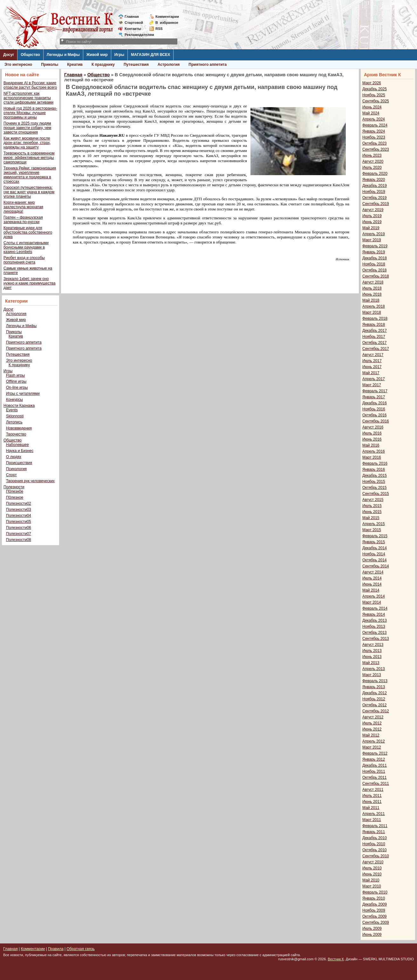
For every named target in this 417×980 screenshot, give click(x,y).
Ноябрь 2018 (374, 264)
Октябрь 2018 (375, 270)
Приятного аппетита (208, 65)
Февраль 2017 (375, 391)
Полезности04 (19, 516)
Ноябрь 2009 (374, 910)
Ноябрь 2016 (374, 409)
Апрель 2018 (374, 306)
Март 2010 (372, 886)
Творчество (16, 434)
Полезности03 (19, 510)
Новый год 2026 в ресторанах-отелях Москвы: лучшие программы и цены (30, 113)
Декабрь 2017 (375, 331)
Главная (132, 17)
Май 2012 (371, 735)
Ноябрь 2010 (374, 844)
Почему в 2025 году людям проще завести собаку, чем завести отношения (27, 128)
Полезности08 (19, 540)
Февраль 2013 (375, 681)
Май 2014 (371, 590)
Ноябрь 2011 (374, 771)
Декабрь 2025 (375, 89)
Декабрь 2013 (375, 620)
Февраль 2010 (375, 892)
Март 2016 (372, 457)
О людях (14, 457)
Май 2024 (371, 113)
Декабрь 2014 (375, 548)
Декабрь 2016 (375, 403)
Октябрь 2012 (375, 705)
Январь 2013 (374, 687)
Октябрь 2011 (375, 778)
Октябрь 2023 (375, 143)
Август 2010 (373, 862)
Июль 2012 (372, 723)
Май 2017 (371, 373)
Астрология (169, 65)
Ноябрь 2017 (374, 337)
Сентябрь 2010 (376, 856)
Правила (56, 949)
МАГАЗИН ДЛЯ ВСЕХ (150, 55)
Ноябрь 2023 (374, 137)
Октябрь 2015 (375, 488)
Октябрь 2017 (375, 343)
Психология (16, 469)
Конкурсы (14, 400)
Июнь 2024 (372, 107)
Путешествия (136, 65)
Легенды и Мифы (63, 55)
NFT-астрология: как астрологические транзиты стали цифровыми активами (28, 98)
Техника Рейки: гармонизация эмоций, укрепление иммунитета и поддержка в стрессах (30, 175)
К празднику (103, 65)
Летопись (14, 422)
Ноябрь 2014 (374, 554)
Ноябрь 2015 (374, 482)
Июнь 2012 (372, 729)
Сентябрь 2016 (376, 421)
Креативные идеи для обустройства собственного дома (28, 232)
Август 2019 (373, 210)
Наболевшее (17, 445)
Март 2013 (372, 675)
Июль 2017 (372, 361)
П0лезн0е (15, 491)
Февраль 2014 (375, 608)
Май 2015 (371, 518)
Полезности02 (19, 504)
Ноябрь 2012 (374, 699)
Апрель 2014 (374, 596)
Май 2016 (371, 445)
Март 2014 (372, 602)
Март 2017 (372, 385)
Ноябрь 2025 (374, 95)
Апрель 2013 (374, 669)
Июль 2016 (372, 433)
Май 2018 (371, 300)
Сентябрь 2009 (376, 922)
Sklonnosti (15, 416)
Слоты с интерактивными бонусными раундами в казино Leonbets (26, 247)
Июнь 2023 (372, 155)
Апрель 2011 (374, 814)
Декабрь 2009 (375, 904)
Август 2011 (373, 790)
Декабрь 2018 (375, 258)
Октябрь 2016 (375, 415)
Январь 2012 (374, 759)
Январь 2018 (374, 325)
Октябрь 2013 (375, 633)
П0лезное (15, 497)
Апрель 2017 (374, 379)
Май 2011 (371, 808)
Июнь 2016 (372, 439)
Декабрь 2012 (375, 693)
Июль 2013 (372, 651)
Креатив (75, 65)
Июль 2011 (372, 796)
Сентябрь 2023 (376, 149)
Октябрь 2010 (375, 850)
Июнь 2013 (372, 657)
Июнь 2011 (372, 802)
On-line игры (17, 387)
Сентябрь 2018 (376, 276)
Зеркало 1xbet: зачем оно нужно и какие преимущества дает (29, 283)
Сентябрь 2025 (376, 101)
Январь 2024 (374, 131)
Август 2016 (373, 427)
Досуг (9, 55)
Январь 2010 (374, 898)
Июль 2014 (372, 578)
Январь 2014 (374, 614)
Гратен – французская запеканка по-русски (23, 220)
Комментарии (167, 17)
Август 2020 (373, 161)
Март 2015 (372, 530)
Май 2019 (371, 228)
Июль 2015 (372, 506)
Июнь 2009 (372, 935)
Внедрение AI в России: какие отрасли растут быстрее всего (30, 85)
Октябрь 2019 (375, 198)
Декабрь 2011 (375, 765)
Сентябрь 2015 (376, 494)
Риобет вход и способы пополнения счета (24, 260)
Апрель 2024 (374, 119)
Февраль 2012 (375, 753)
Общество (30, 55)
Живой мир (97, 55)
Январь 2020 (374, 180)
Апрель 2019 (374, 234)
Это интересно (18, 65)
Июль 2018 (372, 288)
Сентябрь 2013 (376, 639)
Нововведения (19, 428)
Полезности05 (19, 522)
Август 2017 (373, 355)
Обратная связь (80, 949)
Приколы (50, 65)
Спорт (11, 475)
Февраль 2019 (375, 246)
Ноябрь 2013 (374, 627)
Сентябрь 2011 (376, 784)
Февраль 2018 (375, 319)
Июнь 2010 (372, 874)
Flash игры (15, 375)
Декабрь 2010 (375, 838)
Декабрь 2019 (375, 186)
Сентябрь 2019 (376, 204)
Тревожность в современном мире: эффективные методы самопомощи (29, 158)
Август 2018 (373, 282)
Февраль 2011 (375, 826)
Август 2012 (373, 717)
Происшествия (19, 463)
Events (12, 410)
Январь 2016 (374, 469)
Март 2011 (372, 820)
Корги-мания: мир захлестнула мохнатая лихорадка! (23, 207)
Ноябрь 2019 (374, 192)
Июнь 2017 (372, 367)
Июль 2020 (372, 168)
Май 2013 (371, 663)
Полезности (14, 487)
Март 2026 (372, 83)
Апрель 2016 (374, 451)
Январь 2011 (374, 832)
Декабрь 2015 (375, 476)
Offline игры (16, 381)
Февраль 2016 (375, 463)
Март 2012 (372, 747)
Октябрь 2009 (375, 916)
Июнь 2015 (372, 512)
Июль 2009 (372, 929)
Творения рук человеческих (30, 481)
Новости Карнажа (19, 406)
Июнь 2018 (372, 294)
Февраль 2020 (375, 174)
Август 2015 (373, 500)
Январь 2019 (374, 252)
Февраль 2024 (375, 125)
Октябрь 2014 (375, 560)
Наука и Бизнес (20, 451)
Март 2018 (372, 312)
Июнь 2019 (372, 222)
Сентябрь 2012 (376, 711)
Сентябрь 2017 (376, 349)
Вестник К (336, 959)
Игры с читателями (23, 394)
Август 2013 (373, 645)
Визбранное (167, 23)
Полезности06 (19, 528)
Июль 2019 (372, 216)
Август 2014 (373, 572)
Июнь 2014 (372, 584)
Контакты (133, 29)
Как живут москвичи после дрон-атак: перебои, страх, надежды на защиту (27, 143)
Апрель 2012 (374, 741)
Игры (119, 55)
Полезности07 (19, 534)
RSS (159, 29)
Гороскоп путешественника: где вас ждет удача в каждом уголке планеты (29, 192)
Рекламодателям (137, 35)
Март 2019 (372, 240)
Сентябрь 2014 (376, 566)
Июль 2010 (372, 868)
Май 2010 (371, 880)
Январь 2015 (374, 542)
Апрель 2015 (374, 524)
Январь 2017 (374, 397)
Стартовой (134, 23)
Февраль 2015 (375, 536)
